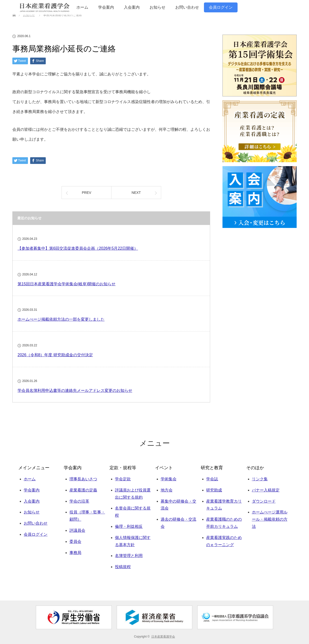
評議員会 (77, 530)
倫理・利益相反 (129, 526)
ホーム (82, 7)
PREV (87, 193)
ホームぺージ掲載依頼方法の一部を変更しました (61, 319)
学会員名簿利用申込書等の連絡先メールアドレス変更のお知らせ (75, 390)
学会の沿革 (79, 501)
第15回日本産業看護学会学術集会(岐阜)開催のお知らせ (66, 284)
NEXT (136, 193)
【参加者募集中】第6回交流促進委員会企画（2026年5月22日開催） (78, 248)
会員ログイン (221, 7)
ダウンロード (264, 501)
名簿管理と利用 (129, 556)
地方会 (167, 490)
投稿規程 (123, 567)
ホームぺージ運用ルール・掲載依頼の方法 (270, 519)
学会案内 (106, 7)
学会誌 (212, 479)
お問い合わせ (187, 7)
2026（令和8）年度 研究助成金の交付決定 (55, 355)
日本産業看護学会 (163, 637)
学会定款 (123, 479)
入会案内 (132, 7)
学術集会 (169, 479)
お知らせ (157, 7)
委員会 (75, 542)
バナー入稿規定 (266, 490)
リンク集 (260, 479)
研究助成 (214, 490)
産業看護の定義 (83, 490)
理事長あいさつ (83, 479)
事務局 (75, 553)
